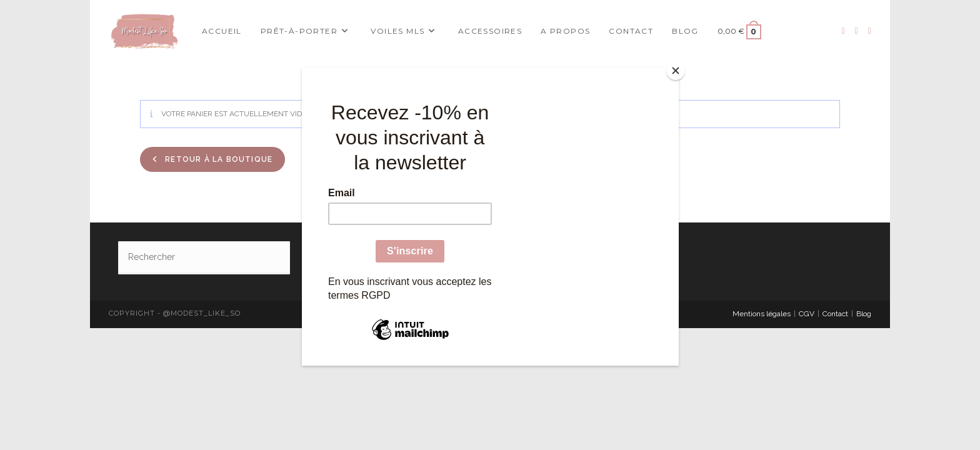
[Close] (676, 71)
